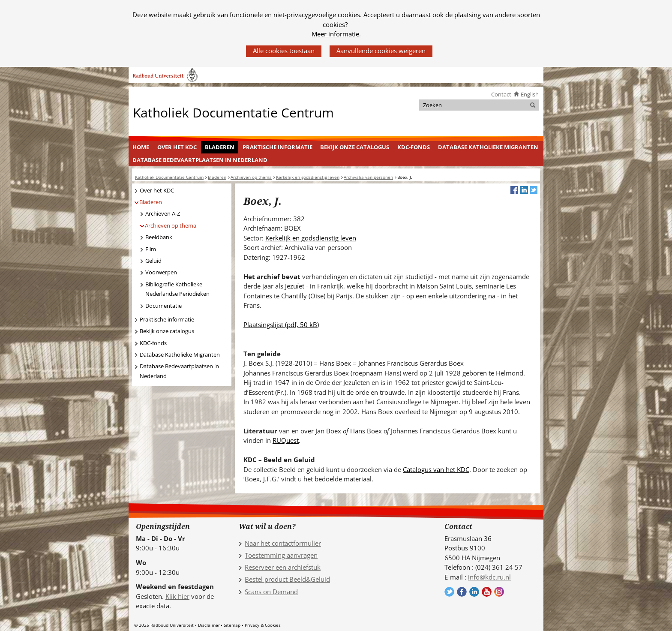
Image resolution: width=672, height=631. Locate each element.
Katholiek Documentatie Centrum (233, 112)
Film (151, 249)
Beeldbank (159, 237)
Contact (501, 94)
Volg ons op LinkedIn (474, 592)
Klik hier (177, 596)
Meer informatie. (336, 34)
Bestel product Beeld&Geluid (287, 579)
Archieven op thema (171, 225)
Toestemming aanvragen (281, 555)
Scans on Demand (271, 592)
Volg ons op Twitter (449, 592)
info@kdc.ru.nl (489, 577)
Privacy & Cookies (263, 625)
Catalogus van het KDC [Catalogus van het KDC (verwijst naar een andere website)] (436, 469)
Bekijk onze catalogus (355, 147)
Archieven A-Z (163, 213)
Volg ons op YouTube (487, 592)
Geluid (153, 261)
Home (141, 147)
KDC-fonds (414, 147)
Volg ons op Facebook (462, 592)
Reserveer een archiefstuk (283, 567)
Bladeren (220, 147)
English (530, 94)
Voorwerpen (161, 272)
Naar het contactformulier (283, 543)
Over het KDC (177, 147)
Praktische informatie (277, 147)
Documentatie (163, 306)
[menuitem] (141, 147)
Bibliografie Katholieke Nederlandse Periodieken (177, 289)
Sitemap (232, 625)
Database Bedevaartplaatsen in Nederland (200, 160)
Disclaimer (209, 625)
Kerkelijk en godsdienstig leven (311, 238)
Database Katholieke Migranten (488, 147)
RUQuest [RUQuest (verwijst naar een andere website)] (286, 440)
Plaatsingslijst (281, 325)
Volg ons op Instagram (499, 592)
